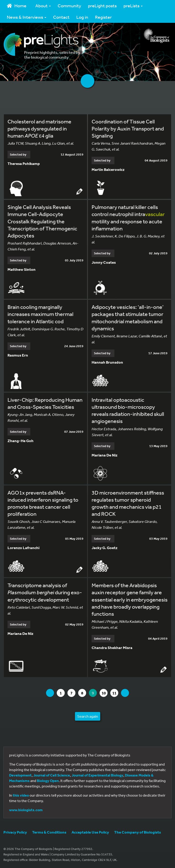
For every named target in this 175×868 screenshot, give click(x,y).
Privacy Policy (15, 832)
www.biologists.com (26, 810)
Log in (82, 17)
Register (103, 17)
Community (69, 6)
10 (105, 693)
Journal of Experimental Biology (97, 775)
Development (20, 775)
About (43, 6)
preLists (133, 6)
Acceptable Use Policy (90, 832)
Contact (61, 17)
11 (115, 693)
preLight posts (102, 6)
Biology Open (48, 781)
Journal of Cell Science (52, 775)
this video (21, 795)
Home (17, 6)
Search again (88, 716)
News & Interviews (27, 17)
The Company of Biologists (138, 832)
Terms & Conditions (49, 832)
